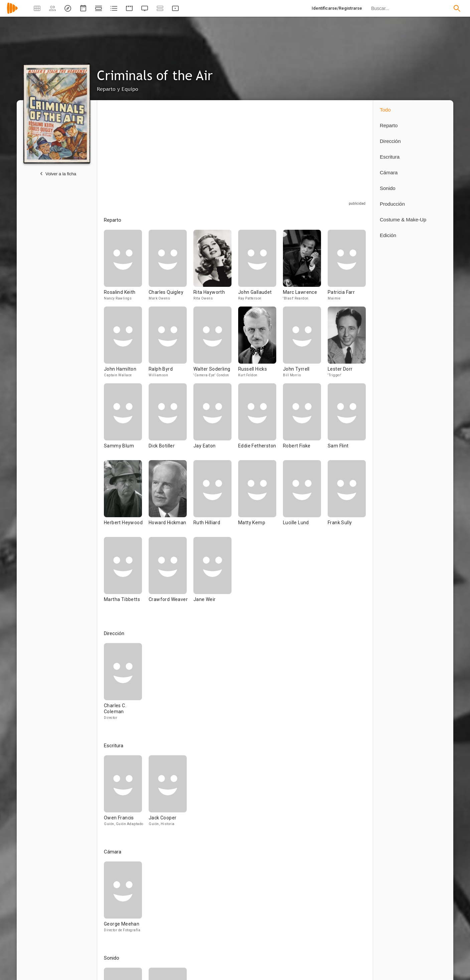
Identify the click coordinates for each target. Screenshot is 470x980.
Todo (385, 110)
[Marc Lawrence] (305, 268)
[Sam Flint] (347, 422)
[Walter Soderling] (216, 345)
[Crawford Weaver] (171, 575)
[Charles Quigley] (171, 268)
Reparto (389, 125)
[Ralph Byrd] (171, 345)
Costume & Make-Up (403, 220)
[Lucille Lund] (305, 499)
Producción (392, 204)
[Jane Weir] (212, 575)
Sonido (388, 188)
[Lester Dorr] (347, 345)
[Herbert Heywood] (126, 499)
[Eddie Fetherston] (261, 422)
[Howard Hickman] (171, 499)
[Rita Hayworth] (216, 268)
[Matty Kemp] (261, 499)
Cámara (389, 172)
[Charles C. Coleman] (123, 684)
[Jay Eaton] (216, 422)
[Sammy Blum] (126, 422)
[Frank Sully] (347, 499)
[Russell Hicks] (261, 345)
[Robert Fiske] (305, 422)
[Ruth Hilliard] (216, 499)
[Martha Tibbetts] (126, 575)
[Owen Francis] (126, 794)
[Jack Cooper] (168, 794)
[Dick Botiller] (171, 422)
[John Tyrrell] (305, 345)
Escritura (390, 157)
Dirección (390, 141)
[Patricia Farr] (347, 268)
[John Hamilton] (126, 345)
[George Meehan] (123, 900)
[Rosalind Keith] (126, 268)
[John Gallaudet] (261, 268)
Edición (388, 235)
